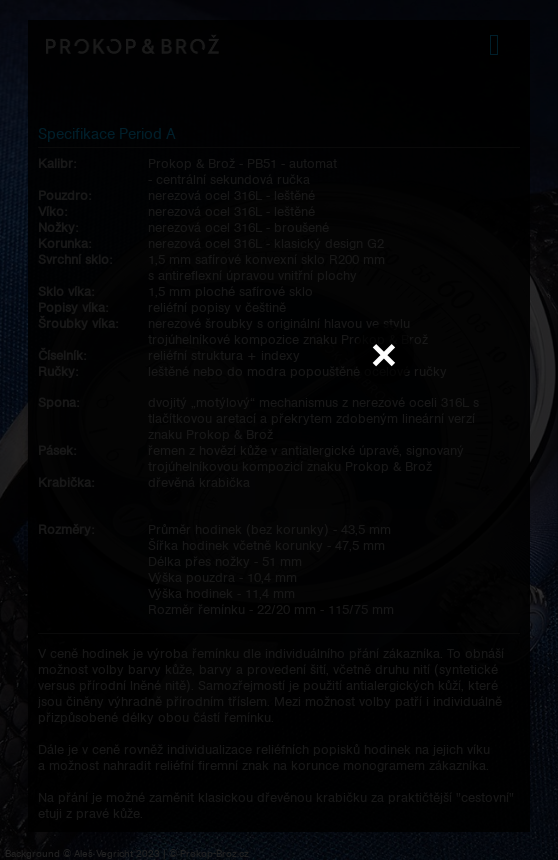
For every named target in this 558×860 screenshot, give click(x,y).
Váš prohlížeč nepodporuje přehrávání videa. (279, 429)
